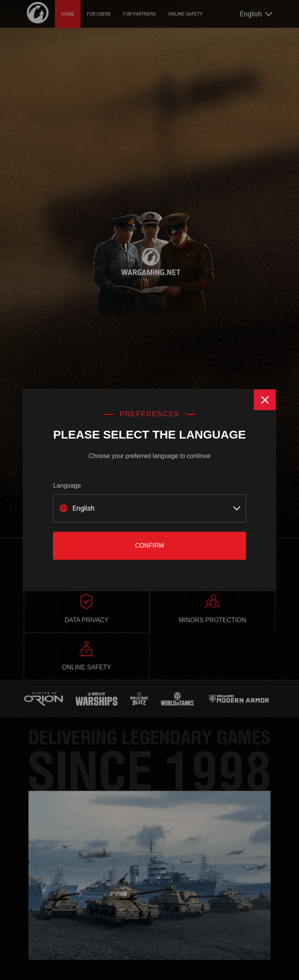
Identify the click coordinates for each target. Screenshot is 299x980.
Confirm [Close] (150, 546)
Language (67, 486)
